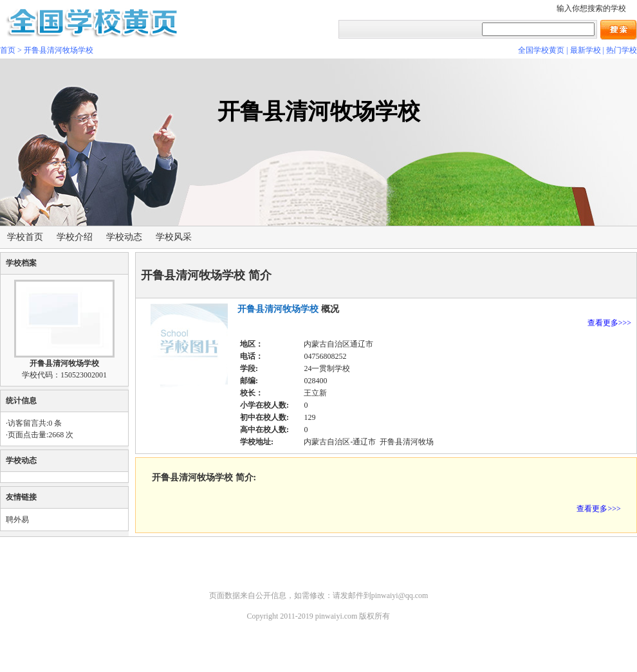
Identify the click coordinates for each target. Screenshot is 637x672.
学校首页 (25, 237)
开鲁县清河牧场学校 (59, 50)
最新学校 (586, 50)
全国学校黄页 (541, 50)
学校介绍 (75, 237)
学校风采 (174, 237)
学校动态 (124, 237)
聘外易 (17, 520)
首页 (8, 50)
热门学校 (622, 50)
